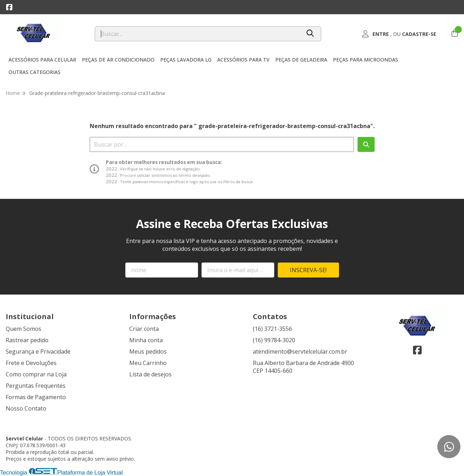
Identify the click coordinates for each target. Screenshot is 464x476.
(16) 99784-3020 (274, 340)
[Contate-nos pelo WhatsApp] (449, 447)
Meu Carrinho (148, 363)
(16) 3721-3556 (272, 329)
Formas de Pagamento (36, 397)
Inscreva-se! (308, 270)
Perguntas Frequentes (36, 386)
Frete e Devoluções (31, 363)
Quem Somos (24, 329)
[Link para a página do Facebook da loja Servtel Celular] (9, 7)
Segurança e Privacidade (38, 351)
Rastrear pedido (27, 340)
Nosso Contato (26, 408)
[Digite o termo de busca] (198, 34)
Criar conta (144, 329)
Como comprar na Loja (36, 374)
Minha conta (146, 340)
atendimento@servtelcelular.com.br (300, 351)
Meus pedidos (148, 351)
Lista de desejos (150, 374)
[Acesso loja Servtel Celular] (399, 34)
